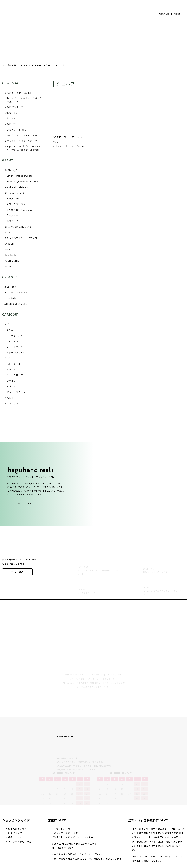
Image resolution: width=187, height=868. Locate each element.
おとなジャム (11, 113)
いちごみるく (11, 118)
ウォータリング (15, 375)
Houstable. (11, 255)
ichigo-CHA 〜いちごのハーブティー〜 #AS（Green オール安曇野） (23, 148)
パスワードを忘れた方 (20, 810)
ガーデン (9, 358)
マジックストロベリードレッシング (23, 135)
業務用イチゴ (14, 215)
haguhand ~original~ (16, 187)
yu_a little (11, 298)
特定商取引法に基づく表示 (135, 845)
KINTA (8, 266)
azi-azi (8, 249)
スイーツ (9, 324)
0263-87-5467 (65, 817)
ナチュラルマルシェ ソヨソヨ (21, 238)
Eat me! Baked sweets (20, 176)
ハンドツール (14, 364)
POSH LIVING (12, 261)
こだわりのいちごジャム (19, 210)
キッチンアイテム (16, 352)
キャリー (11, 369)
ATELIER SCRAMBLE (16, 304)
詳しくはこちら (24, 503)
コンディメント (15, 336)
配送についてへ (16, 802)
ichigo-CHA (13, 198)
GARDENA (10, 244)
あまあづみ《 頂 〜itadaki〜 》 (21, 93)
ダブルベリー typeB (15, 130)
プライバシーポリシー (50, 845)
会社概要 (73, 845)
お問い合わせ (107, 845)
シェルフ (11, 381)
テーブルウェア (15, 347)
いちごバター (11, 124)
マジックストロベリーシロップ (21, 141)
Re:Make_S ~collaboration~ (23, 181)
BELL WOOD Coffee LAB (18, 227)
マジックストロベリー (18, 204)
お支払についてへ (17, 798)
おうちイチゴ (14, 221)
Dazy (7, 232)
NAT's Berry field (14, 193)
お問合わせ (178, 14)
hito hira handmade (16, 292)
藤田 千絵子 (11, 287)
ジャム (10, 330)
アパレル (9, 398)
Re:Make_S (11, 170)
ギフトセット (11, 403)
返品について (15, 806)
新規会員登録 (163, 14)
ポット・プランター (17, 392)
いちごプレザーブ (14, 107)
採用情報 (89, 845)
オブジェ (11, 386)
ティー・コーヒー (16, 341)
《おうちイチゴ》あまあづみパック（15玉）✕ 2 (23, 100)
